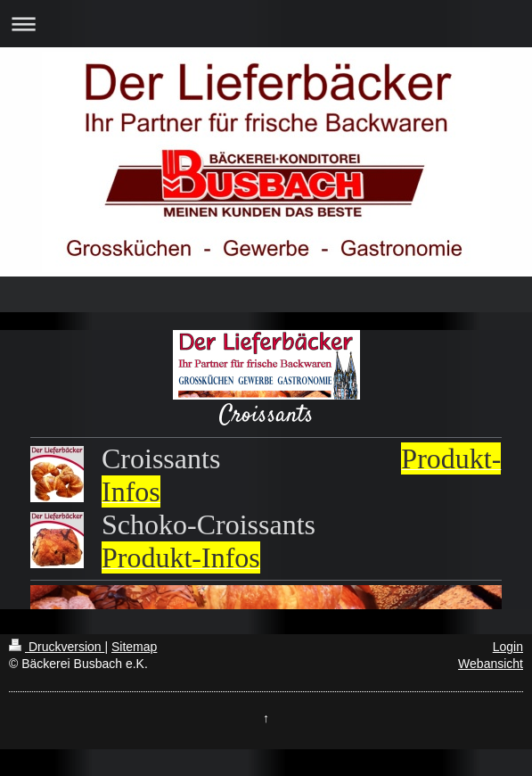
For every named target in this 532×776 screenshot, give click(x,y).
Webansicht (491, 664)
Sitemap (134, 647)
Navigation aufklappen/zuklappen (266, 24)
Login (508, 647)
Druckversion (57, 647)
